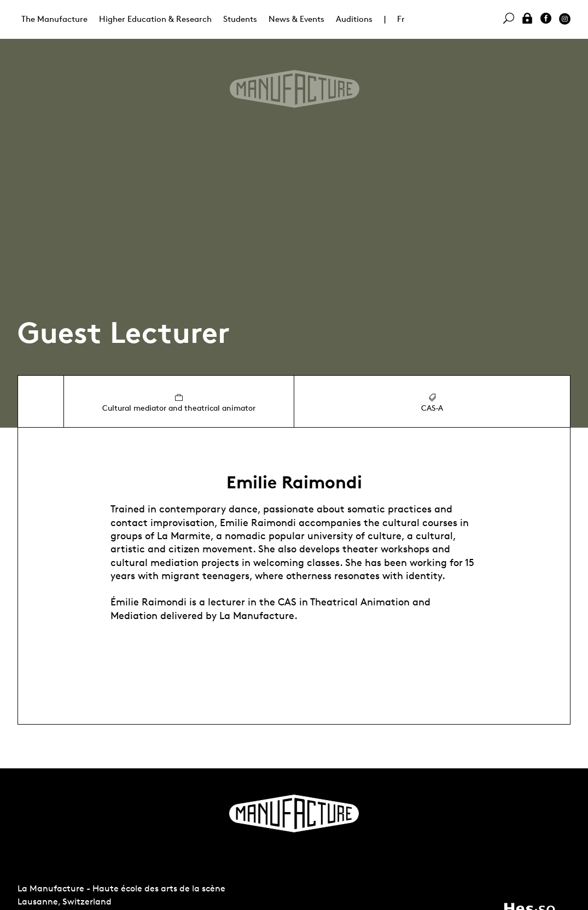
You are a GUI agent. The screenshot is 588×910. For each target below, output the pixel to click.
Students (240, 19)
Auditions (354, 19)
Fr (401, 19)
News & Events (296, 19)
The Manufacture (54, 19)
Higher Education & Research (155, 19)
